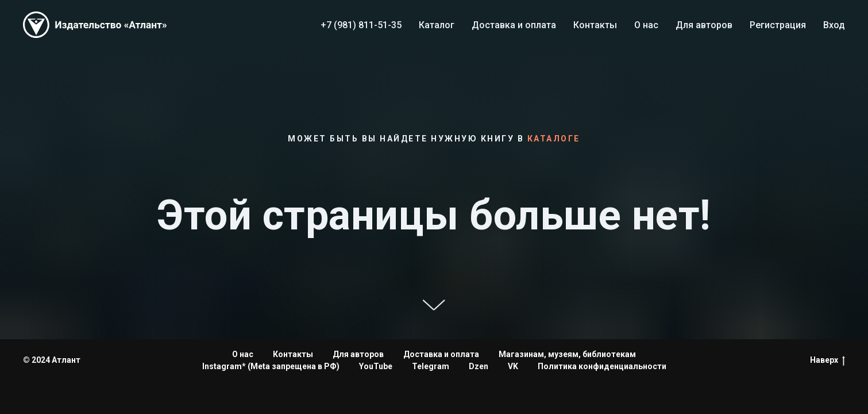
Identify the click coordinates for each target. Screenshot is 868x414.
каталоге (554, 139)
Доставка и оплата (514, 25)
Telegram (431, 366)
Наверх (828, 361)
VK (513, 366)
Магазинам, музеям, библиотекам (567, 354)
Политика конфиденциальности (602, 366)
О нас (646, 25)
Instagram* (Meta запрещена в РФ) (271, 366)
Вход (834, 25)
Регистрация (778, 25)
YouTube (376, 366)
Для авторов (704, 25)
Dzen (479, 366)
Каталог (437, 25)
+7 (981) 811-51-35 (361, 25)
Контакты (595, 25)
